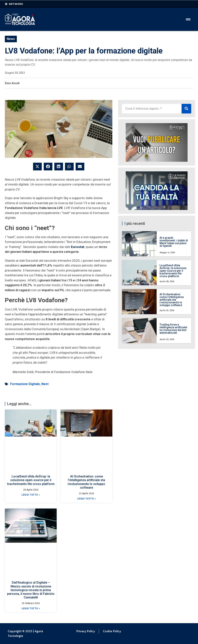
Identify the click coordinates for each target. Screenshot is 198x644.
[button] (37, 167)
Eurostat (78, 247)
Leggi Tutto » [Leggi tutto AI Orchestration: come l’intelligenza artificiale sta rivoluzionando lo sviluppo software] (87, 499)
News (11, 39)
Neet (45, 384)
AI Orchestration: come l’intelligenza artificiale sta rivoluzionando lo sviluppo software (86, 482)
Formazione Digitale (25, 384)
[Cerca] (186, 109)
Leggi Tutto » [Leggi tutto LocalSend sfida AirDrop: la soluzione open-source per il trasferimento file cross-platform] (31, 495)
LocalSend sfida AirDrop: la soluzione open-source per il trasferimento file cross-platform (31, 480)
